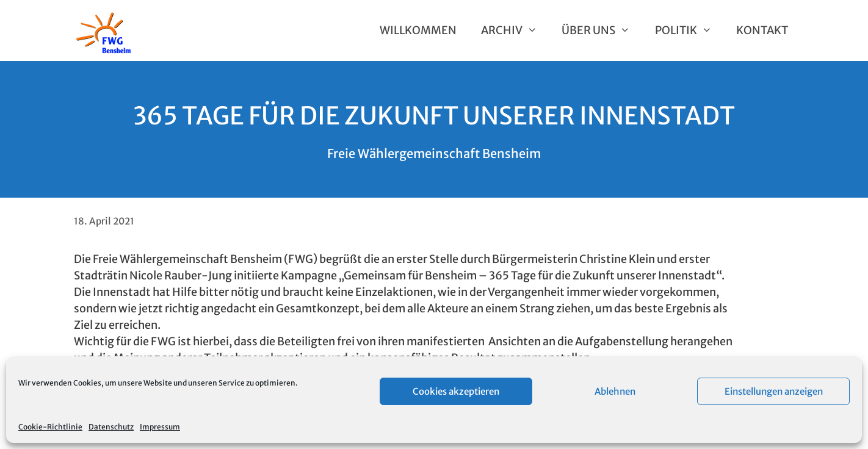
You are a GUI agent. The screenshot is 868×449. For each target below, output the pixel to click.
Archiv (515, 31)
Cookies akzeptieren (456, 391)
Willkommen (418, 30)
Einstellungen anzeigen (774, 391)
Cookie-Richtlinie (50, 427)
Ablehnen (615, 391)
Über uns (602, 31)
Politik (689, 31)
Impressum (160, 427)
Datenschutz (111, 427)
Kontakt (762, 30)
